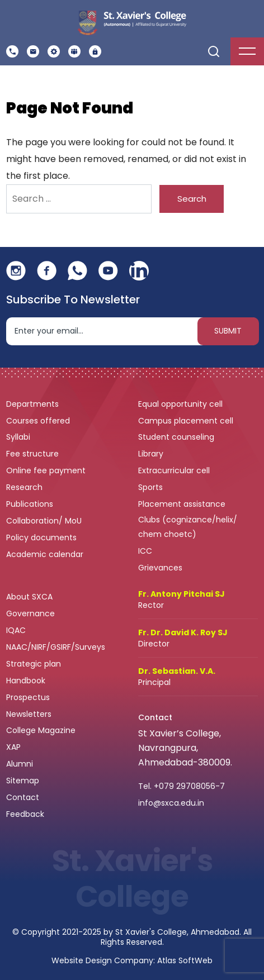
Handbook (26, 681)
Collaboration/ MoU (45, 521)
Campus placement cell (187, 421)
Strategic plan (35, 664)
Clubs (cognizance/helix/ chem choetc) (188, 527)
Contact (23, 797)
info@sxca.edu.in (171, 803)
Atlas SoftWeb (185, 960)
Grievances (160, 568)
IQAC (17, 630)
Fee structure (34, 454)
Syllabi (19, 437)
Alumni (20, 764)
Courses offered (39, 421)
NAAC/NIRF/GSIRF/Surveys (56, 647)
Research (24, 487)
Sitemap (23, 781)
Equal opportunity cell (181, 404)
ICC (145, 551)
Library (152, 454)
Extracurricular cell (175, 470)
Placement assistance (183, 504)
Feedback (26, 814)
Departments (34, 404)
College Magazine (42, 730)
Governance (32, 613)
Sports (150, 487)
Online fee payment (47, 470)
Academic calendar (46, 554)
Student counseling (177, 437)
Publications (31, 504)
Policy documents (43, 537)
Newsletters (29, 714)
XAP (13, 747)
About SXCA (29, 597)
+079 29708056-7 (189, 786)
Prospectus (28, 697)
